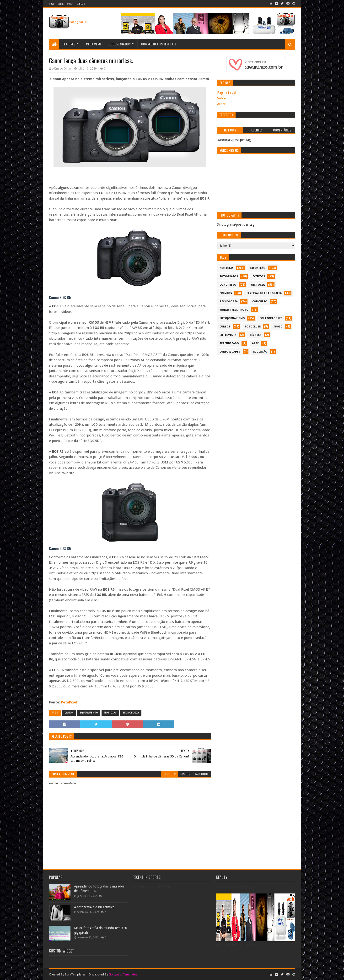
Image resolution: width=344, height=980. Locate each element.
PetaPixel (69, 702)
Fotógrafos (229, 276)
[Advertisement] (256, 391)
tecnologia (131, 713)
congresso (228, 285)
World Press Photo (234, 310)
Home (52, 4)
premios (226, 293)
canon (69, 713)
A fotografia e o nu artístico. (95, 907)
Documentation (120, 44)
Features (69, 44)
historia (258, 285)
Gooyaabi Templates (123, 974)
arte (255, 343)
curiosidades (230, 352)
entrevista (228, 335)
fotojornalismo (232, 318)
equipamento (89, 713)
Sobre (61, 4)
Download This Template (159, 44)
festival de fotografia (264, 293)
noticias (110, 713)
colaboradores (271, 318)
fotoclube (253, 327)
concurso (260, 302)
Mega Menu (94, 44)
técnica (255, 335)
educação (260, 352)
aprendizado (229, 343)
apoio (278, 327)
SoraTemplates (75, 974)
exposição (258, 268)
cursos (225, 327)
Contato (81, 4)
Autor (70, 4)
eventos (259, 276)
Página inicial (227, 93)
